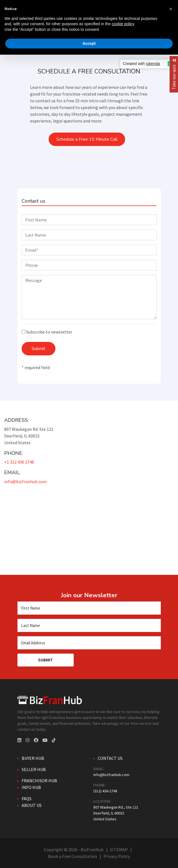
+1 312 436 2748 (19, 462)
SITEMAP (119, 850)
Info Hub (31, 787)
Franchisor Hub (39, 781)
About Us (32, 805)
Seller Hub (34, 769)
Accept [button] (89, 43)
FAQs (27, 798)
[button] (171, 9)
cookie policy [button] (123, 24)
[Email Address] (89, 643)
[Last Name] (89, 625)
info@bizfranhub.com (25, 482)
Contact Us (110, 758)
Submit (38, 349)
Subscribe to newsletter (47, 332)
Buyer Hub (33, 758)
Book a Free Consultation (73, 856)
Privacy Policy (117, 856)
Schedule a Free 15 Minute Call (87, 139)
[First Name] (89, 608)
